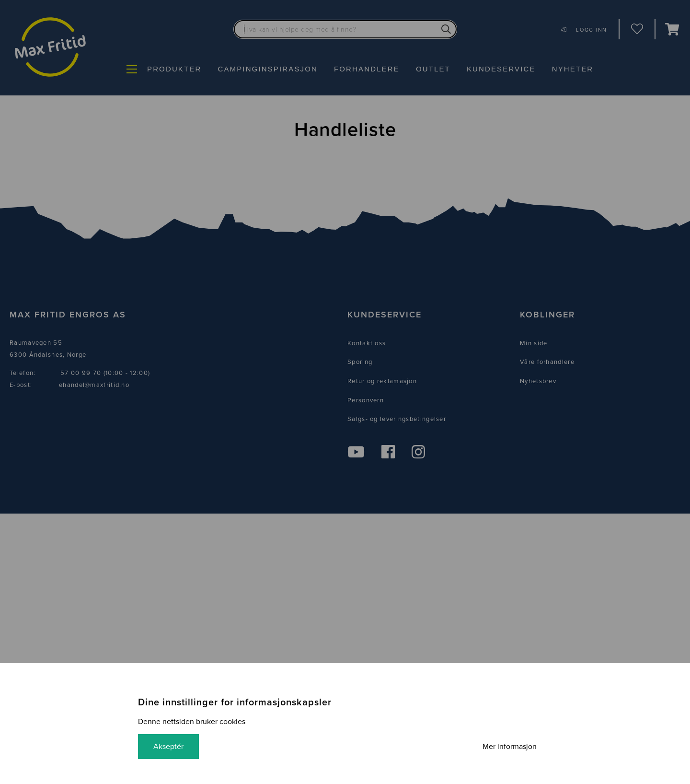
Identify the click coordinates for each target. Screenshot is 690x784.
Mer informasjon (510, 747)
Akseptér (168, 747)
